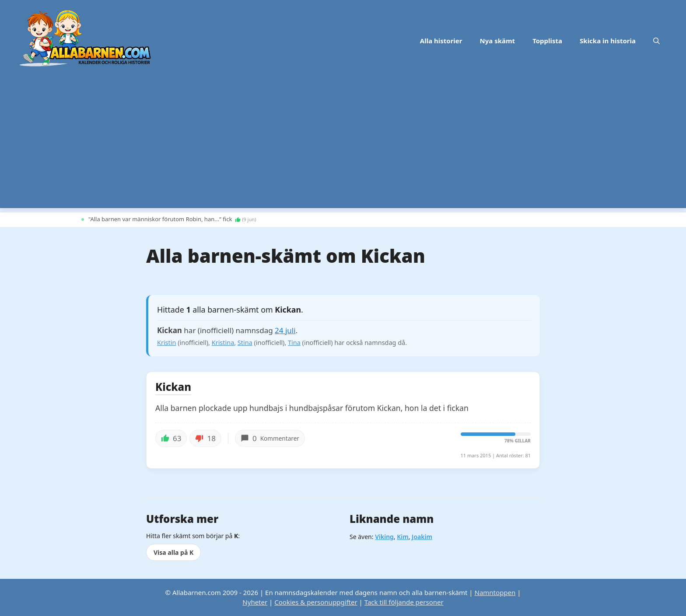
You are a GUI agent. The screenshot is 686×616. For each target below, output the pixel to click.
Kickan (173, 387)
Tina (294, 343)
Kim (402, 537)
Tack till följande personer (404, 602)
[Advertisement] (343, 147)
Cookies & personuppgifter (316, 602)
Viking (384, 537)
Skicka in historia (608, 41)
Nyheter (255, 602)
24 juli (285, 330)
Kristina (223, 343)
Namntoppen (495, 592)
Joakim (422, 537)
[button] (656, 41)
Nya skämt (498, 41)
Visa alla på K (173, 552)
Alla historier (441, 41)
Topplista (547, 41)
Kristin (166, 343)
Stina (245, 343)
